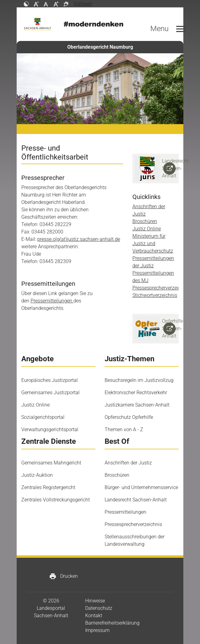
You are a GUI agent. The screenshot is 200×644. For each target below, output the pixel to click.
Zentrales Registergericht (48, 487)
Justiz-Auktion (37, 475)
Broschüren (145, 221)
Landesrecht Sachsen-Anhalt (136, 500)
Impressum (97, 630)
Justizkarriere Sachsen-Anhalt (137, 405)
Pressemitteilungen (52, 301)
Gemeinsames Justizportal (50, 393)
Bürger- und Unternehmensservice (141, 487)
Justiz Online (147, 229)
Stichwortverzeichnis (155, 295)
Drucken (63, 576)
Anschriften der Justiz (128, 463)
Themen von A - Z (124, 429)
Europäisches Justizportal (50, 380)
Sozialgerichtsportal (43, 417)
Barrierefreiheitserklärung (112, 623)
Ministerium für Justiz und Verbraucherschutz (153, 243)
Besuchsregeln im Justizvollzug (139, 380)
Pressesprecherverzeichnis (161, 288)
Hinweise (95, 601)
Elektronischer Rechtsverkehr (136, 393)
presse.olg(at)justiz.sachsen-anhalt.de (79, 239)
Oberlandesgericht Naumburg (100, 47)
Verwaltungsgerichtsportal (50, 429)
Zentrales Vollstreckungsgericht (56, 500)
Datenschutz (99, 608)
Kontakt (94, 616)
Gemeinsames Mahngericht (51, 463)
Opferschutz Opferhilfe (129, 417)
